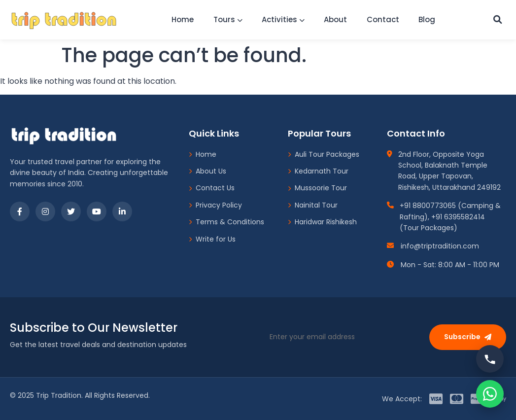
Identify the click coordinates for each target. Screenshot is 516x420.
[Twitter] (71, 211)
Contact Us (212, 188)
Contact (383, 19)
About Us (207, 171)
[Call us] (490, 359)
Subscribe (468, 337)
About (335, 19)
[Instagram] (45, 211)
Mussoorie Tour (317, 188)
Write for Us (212, 239)
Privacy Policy (215, 205)
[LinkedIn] (122, 211)
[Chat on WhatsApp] (490, 394)
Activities (282, 19)
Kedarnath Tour (318, 171)
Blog (428, 19)
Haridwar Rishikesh (322, 222)
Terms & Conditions (226, 222)
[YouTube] (97, 211)
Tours (226, 19)
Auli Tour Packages (324, 154)
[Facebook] (20, 211)
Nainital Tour (313, 205)
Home (180, 19)
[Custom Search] (497, 20)
